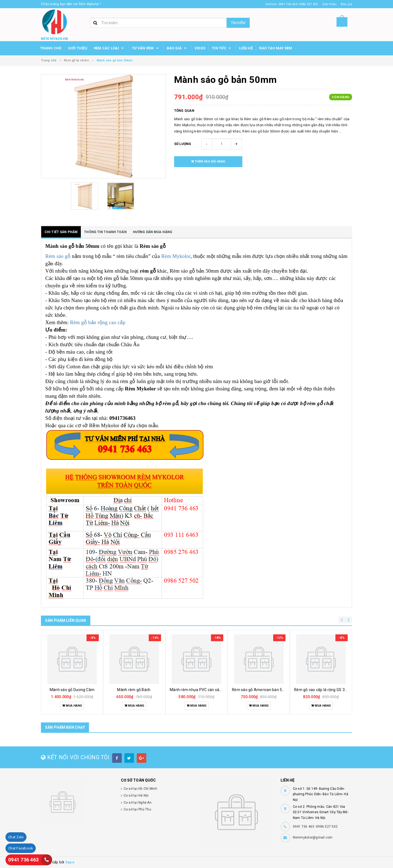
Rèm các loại (110, 48)
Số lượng (183, 144)
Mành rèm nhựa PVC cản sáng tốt (200, 690)
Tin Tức (222, 48)
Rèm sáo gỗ (59, 256)
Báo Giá (177, 48)
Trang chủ (51, 48)
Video (200, 48)
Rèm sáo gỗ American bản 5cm (260, 690)
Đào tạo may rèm (276, 48)
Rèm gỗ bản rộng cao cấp (98, 322)
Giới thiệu (78, 48)
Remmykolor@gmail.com (313, 837)
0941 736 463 (23, 860)
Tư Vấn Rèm (146, 48)
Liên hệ (246, 48)
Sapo (70, 862)
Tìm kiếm (238, 23)
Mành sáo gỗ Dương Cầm (72, 690)
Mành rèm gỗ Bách (134, 690)
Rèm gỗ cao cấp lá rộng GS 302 (322, 690)
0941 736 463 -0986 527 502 (315, 827)
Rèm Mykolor (176, 256)
